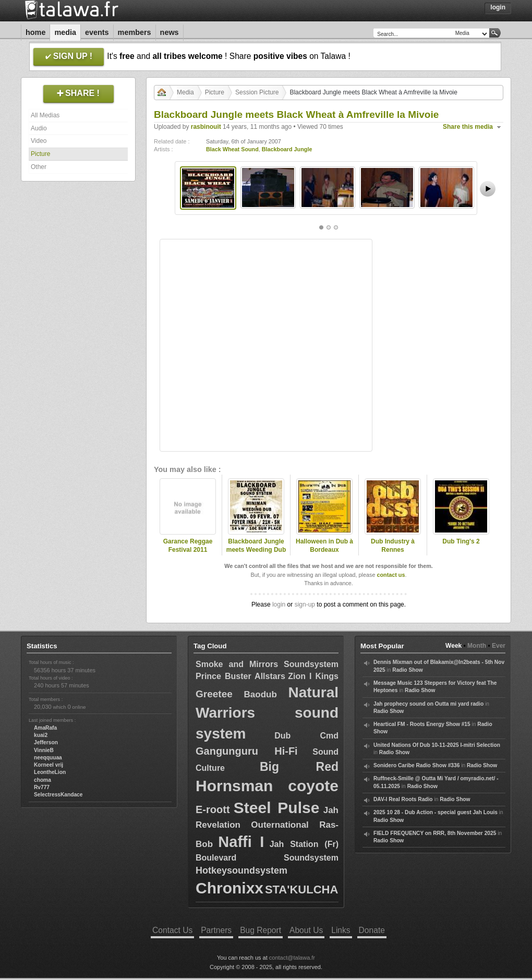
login (279, 604)
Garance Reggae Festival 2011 (188, 546)
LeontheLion (50, 772)
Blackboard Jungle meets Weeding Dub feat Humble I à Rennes (256, 554)
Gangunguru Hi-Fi (247, 751)
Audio (39, 128)
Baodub (261, 694)
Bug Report (261, 930)
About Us (306, 930)
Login (498, 7)
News (170, 32)
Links (341, 930)
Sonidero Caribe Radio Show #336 (416, 765)
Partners (216, 930)
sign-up (305, 604)
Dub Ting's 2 (461, 541)
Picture (40, 154)
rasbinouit (206, 127)
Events (97, 32)
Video (39, 141)
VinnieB (44, 750)
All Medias (45, 115)
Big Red (299, 767)
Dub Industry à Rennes (393, 546)
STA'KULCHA (301, 890)
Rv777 (42, 787)
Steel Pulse (277, 808)
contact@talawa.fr (292, 958)
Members (135, 32)
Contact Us (172, 930)
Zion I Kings (313, 676)
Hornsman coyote (267, 786)
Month (477, 646)
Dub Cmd (306, 736)
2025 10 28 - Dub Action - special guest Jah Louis (436, 812)
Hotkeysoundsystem (241, 870)
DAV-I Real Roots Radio (403, 799)
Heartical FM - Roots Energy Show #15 (422, 724)
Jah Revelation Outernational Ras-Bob (267, 827)
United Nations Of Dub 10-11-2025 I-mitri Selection (437, 745)
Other (39, 167)
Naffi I (241, 842)
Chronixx (229, 888)
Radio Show (407, 670)
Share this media (468, 127)
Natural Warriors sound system (267, 713)
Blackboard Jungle (287, 149)
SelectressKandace (58, 795)
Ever (499, 646)
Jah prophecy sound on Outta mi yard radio (428, 704)
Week (454, 646)
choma (43, 780)
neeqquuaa (48, 758)
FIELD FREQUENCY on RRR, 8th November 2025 (435, 833)
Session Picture (257, 92)
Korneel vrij (49, 765)
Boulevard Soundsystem (267, 858)
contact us (391, 575)
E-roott (213, 809)
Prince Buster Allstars (240, 676)
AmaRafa (45, 728)
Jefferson (46, 742)
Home (35, 32)
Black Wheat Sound (232, 149)
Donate (372, 930)
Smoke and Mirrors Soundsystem (267, 664)
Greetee (214, 694)
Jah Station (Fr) (304, 844)
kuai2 (41, 735)
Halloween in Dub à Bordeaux (324, 546)
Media (65, 32)
